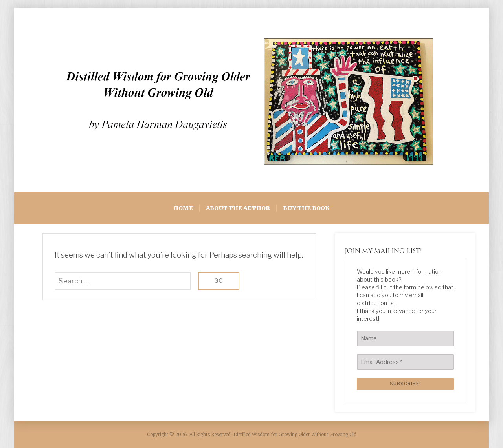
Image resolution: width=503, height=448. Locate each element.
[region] (251, 100)
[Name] (405, 338)
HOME (183, 208)
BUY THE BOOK (306, 208)
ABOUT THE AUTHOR (238, 208)
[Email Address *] (405, 362)
